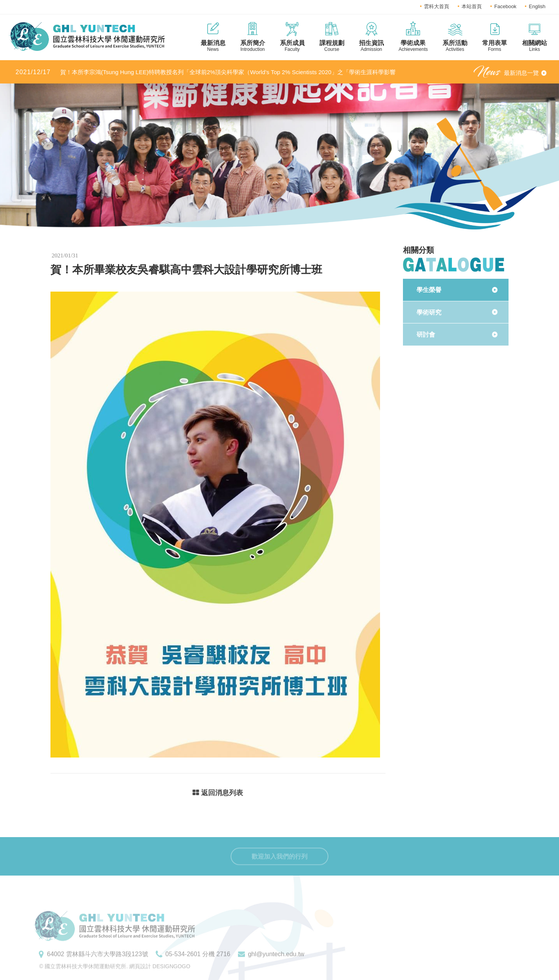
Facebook (505, 6)
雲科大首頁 (437, 6)
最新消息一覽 (521, 73)
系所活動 (455, 46)
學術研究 (429, 312)
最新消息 (213, 46)
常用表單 (495, 46)
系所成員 (292, 46)
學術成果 (413, 46)
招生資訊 (372, 46)
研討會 (426, 334)
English (537, 6)
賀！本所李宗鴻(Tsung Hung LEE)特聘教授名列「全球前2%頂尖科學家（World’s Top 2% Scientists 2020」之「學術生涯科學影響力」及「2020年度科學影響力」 (206, 72)
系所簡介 (253, 46)
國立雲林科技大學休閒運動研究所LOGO (87, 36)
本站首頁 (472, 6)
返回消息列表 (218, 794)
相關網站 (535, 46)
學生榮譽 (429, 290)
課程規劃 (332, 46)
